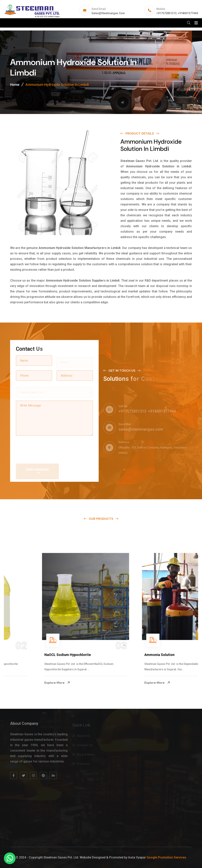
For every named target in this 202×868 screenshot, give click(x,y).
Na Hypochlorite (23, 655)
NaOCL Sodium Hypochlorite (133, 655)
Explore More (23, 683)
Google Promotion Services (166, 857)
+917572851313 (166, 13)
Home (15, 85)
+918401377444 (188, 13)
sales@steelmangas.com (108, 13)
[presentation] (45, 448)
